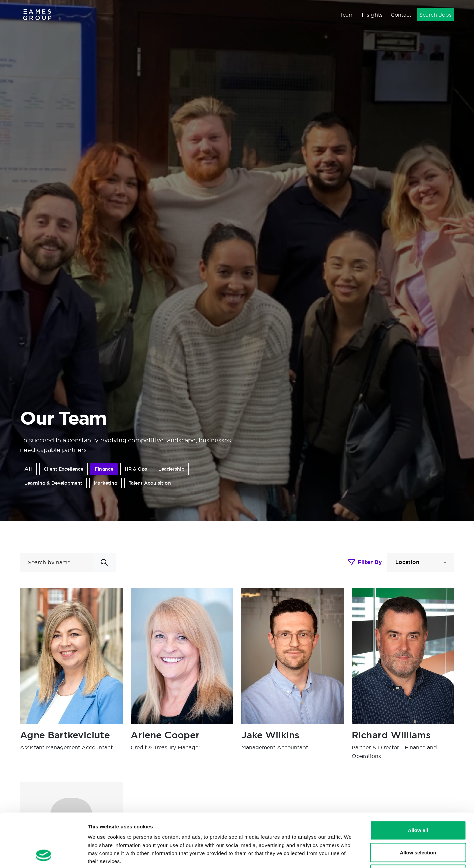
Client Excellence (63, 469)
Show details (352, 855)
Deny (418, 824)
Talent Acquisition (150, 483)
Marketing (106, 483)
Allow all (418, 780)
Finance (104, 469)
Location (407, 562)
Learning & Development (53, 483)
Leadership (171, 469)
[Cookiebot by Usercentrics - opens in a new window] (43, 855)
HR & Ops (136, 469)
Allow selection (418, 802)
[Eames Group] (37, 15)
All (28, 469)
